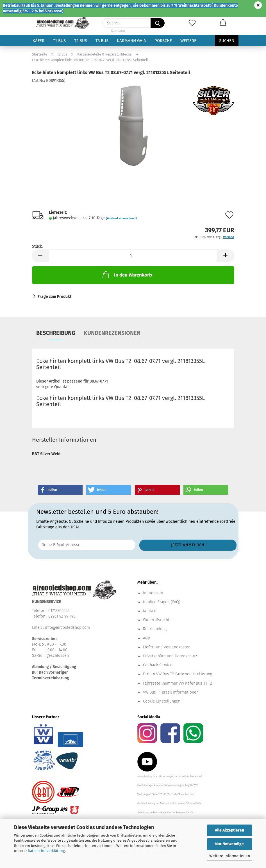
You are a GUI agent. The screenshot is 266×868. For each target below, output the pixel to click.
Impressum (153, 593)
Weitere (188, 41)
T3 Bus (102, 41)
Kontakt (150, 611)
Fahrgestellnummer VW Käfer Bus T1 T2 (178, 683)
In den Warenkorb (127, 275)
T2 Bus (81, 41)
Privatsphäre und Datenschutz (170, 656)
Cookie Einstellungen (162, 701)
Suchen (227, 41)
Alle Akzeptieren (229, 830)
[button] (223, 23)
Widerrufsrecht (156, 620)
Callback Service (158, 665)
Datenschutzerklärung (46, 851)
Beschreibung (56, 333)
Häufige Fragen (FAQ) (162, 602)
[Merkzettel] (192, 23)
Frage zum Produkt (54, 297)
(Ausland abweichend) (121, 218)
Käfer (38, 41)
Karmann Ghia (131, 41)
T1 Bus (59, 41)
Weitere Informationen (230, 856)
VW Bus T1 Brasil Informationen (171, 692)
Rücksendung (155, 629)
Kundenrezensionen (112, 333)
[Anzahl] (133, 256)
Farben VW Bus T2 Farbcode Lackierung (178, 674)
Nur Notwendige (229, 844)
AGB (146, 638)
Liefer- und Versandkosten (167, 647)
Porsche (163, 41)
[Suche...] (158, 23)
